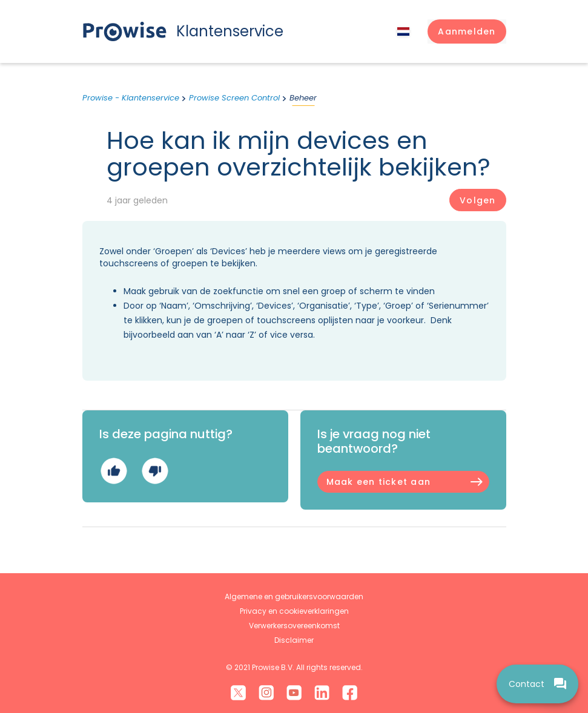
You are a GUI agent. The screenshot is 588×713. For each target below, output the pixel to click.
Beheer (303, 98)
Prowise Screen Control (234, 98)
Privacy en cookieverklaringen (294, 611)
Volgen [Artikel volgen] (477, 200)
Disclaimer (294, 640)
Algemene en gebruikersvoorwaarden (294, 596)
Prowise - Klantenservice (131, 98)
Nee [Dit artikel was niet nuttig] (155, 471)
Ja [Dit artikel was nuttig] (114, 471)
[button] (467, 31)
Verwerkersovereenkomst (294, 626)
